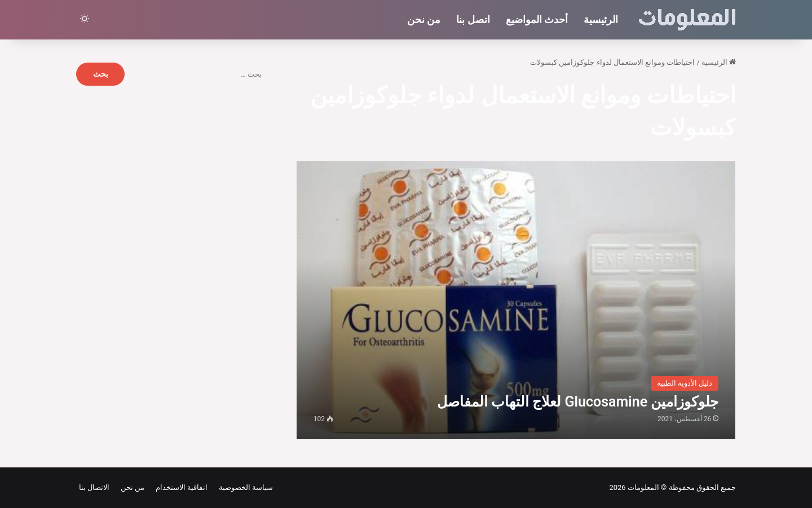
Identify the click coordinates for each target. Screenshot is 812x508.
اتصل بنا (473, 19)
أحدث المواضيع (537, 19)
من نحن (424, 19)
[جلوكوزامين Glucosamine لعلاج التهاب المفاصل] (516, 301)
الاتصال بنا (94, 487)
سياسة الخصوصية (244, 487)
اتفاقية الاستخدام (180, 487)
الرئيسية (601, 19)
